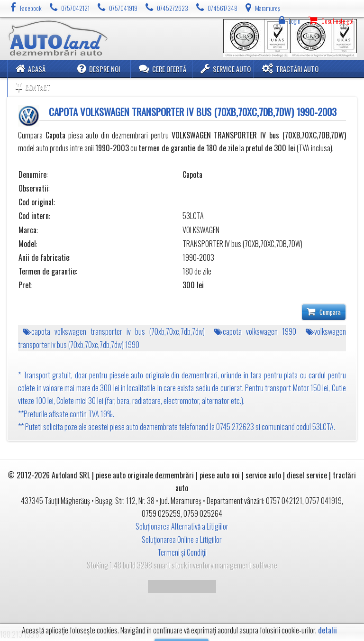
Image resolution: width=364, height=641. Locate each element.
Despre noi (99, 69)
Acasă (31, 69)
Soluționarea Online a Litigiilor (182, 540)
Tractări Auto (290, 69)
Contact (33, 87)
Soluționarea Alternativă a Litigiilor (182, 526)
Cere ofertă (163, 69)
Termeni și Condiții (182, 552)
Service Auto (226, 69)
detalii (328, 630)
